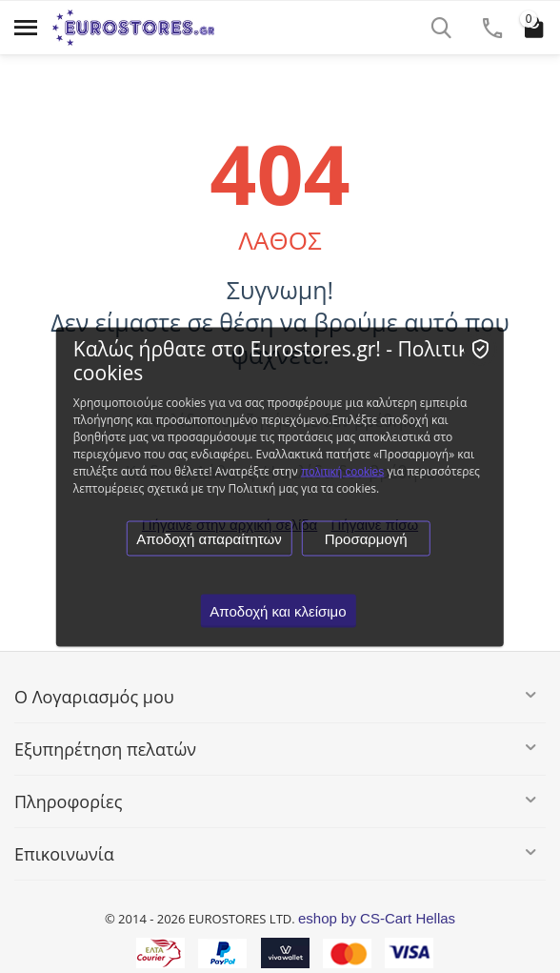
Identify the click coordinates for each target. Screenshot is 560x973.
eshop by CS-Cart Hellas (377, 918)
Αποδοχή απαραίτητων (209, 538)
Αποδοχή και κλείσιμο (278, 610)
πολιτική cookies (342, 471)
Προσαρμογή (366, 538)
